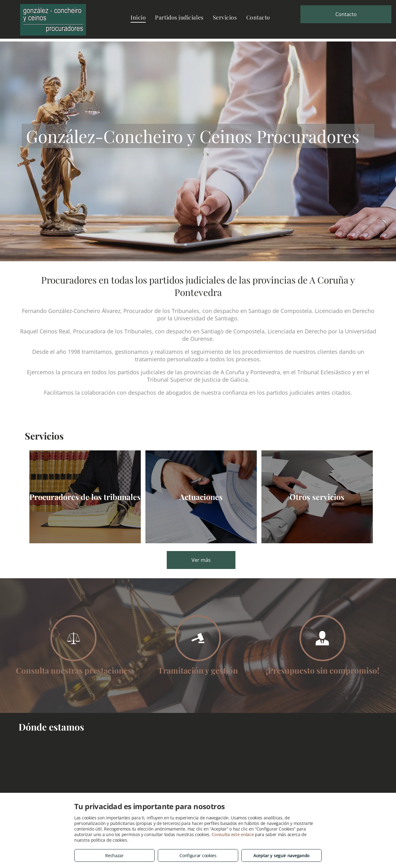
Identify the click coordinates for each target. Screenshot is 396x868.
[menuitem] (138, 17)
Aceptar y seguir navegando (282, 855)
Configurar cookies (198, 855)
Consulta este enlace (233, 834)
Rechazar (114, 855)
